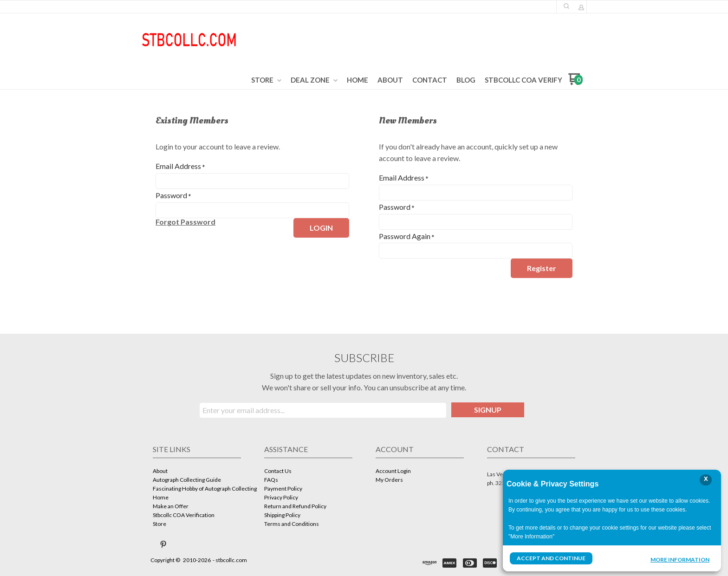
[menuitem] (266, 80)
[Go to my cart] (575, 82)
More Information (680, 559)
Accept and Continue (551, 558)
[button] (566, 6)
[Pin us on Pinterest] (163, 544)
